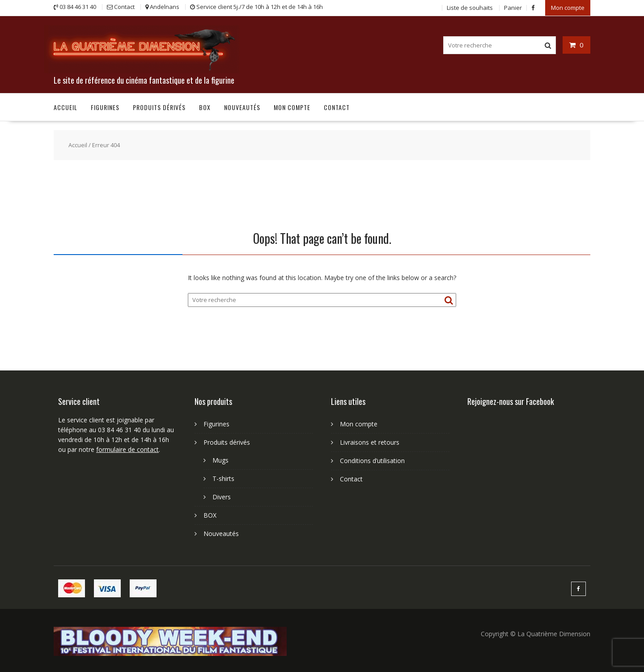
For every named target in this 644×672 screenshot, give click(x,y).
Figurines (105, 107)
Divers (222, 497)
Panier (513, 8)
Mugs (220, 460)
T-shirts (223, 478)
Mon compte (568, 8)
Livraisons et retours (370, 442)
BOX (205, 107)
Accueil (66, 107)
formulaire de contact (127, 449)
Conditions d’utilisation (372, 461)
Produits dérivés (159, 107)
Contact (337, 107)
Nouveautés (242, 107)
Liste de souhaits (470, 8)
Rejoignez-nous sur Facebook (511, 401)
